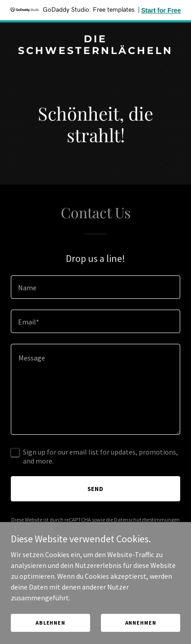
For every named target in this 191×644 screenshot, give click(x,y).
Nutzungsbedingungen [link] (75, 528)
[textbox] (95, 287)
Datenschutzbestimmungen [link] (147, 520)
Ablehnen (50, 635)
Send (96, 489)
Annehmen (141, 635)
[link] (95, 51)
